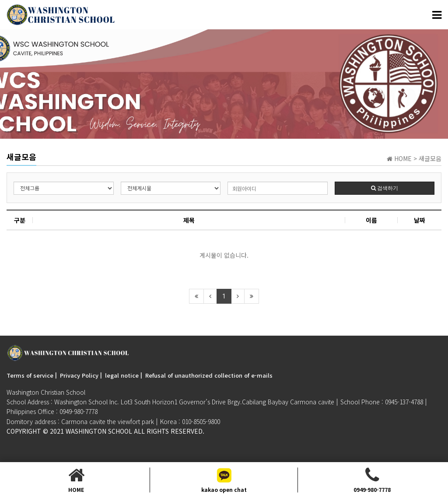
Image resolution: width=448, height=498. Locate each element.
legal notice (122, 375)
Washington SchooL (99, 431)
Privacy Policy (79, 375)
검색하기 (385, 188)
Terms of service (30, 375)
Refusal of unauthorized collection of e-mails (209, 375)
